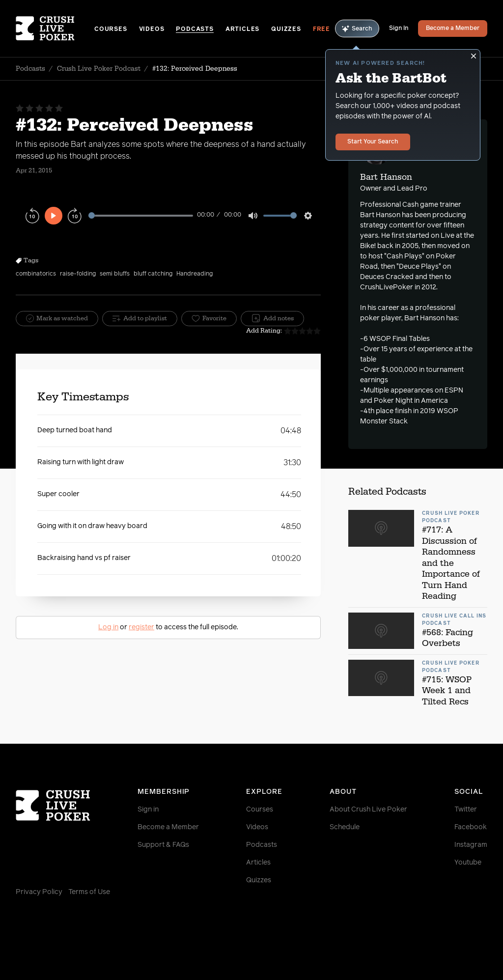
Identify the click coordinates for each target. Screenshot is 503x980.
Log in (108, 627)
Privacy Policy (39, 892)
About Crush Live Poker (368, 810)
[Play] (54, 216)
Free (321, 29)
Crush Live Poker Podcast (99, 69)
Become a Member (453, 28)
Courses (111, 29)
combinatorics (36, 274)
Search (357, 29)
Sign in (148, 810)
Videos (152, 29)
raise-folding (78, 274)
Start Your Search (373, 142)
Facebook (471, 827)
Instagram (471, 845)
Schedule (345, 827)
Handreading (195, 274)
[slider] (141, 215)
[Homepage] (55, 28)
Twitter (466, 810)
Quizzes (286, 29)
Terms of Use (89, 892)
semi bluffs (115, 274)
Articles (242, 29)
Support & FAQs (163, 845)
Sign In (399, 28)
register (141, 627)
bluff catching (153, 274)
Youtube (468, 863)
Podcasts (195, 29)
